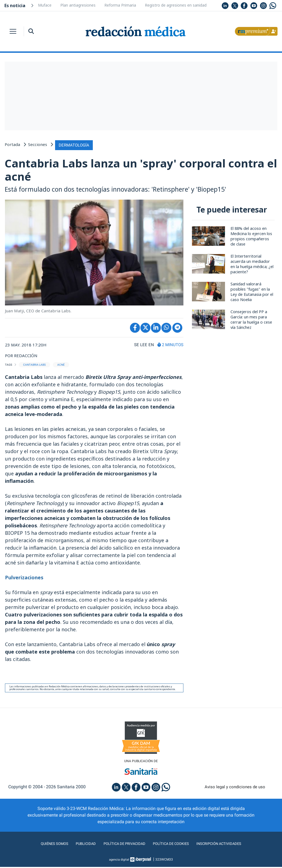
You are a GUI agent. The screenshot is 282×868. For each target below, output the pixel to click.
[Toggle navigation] (13, 31)
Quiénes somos (43, 845)
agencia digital (119, 861)
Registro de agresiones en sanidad (176, 5)
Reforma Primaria (120, 5)
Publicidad (78, 845)
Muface (45, 5)
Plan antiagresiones (78, 5)
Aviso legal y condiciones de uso (235, 788)
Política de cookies (174, 845)
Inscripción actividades (229, 845)
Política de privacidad (121, 845)
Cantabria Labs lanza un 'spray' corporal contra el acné (121, 170)
